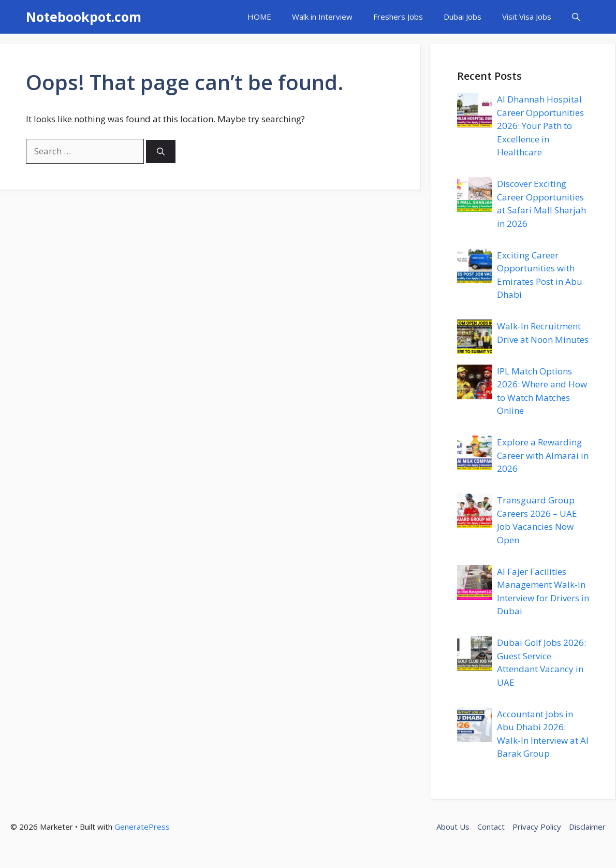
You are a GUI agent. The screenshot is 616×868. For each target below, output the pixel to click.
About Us (453, 827)
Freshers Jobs (398, 17)
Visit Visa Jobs (527, 17)
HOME (259, 17)
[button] (576, 17)
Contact (491, 827)
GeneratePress (142, 827)
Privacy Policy (537, 827)
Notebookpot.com (84, 17)
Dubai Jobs (463, 17)
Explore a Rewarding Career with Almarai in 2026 (543, 455)
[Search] (161, 151)
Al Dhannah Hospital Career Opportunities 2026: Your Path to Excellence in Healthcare (540, 126)
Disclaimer (587, 827)
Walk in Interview (322, 17)
